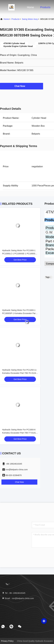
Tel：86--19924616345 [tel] (14, 593)
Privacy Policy (7, 641)
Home (30, 7)
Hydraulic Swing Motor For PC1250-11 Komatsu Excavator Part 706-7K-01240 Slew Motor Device (20, 373)
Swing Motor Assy (30, 19)
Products (45, 7)
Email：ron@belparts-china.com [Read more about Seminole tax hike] (18, 598)
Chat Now (22, 86)
